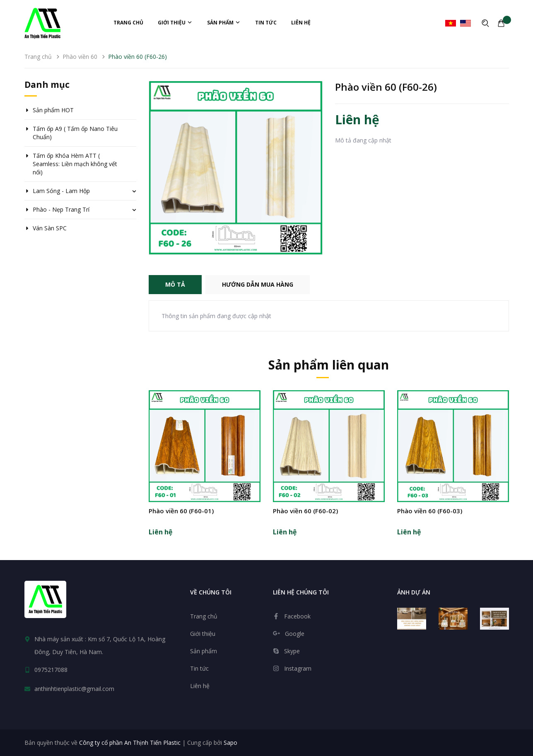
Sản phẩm (224, 23)
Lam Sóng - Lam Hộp (61, 191)
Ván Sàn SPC (50, 228)
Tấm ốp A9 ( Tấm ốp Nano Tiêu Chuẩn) (75, 133)
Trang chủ (128, 23)
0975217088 (51, 670)
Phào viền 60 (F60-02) (305, 511)
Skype (292, 651)
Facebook (297, 616)
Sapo (230, 743)
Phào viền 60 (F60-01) (181, 511)
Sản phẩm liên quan (329, 365)
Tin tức (266, 23)
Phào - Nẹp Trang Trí (61, 209)
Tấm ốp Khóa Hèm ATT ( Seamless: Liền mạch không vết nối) (75, 164)
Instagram (298, 668)
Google (295, 634)
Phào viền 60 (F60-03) (430, 511)
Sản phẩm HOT (53, 110)
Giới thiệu (175, 23)
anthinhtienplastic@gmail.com (74, 689)
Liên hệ (301, 23)
